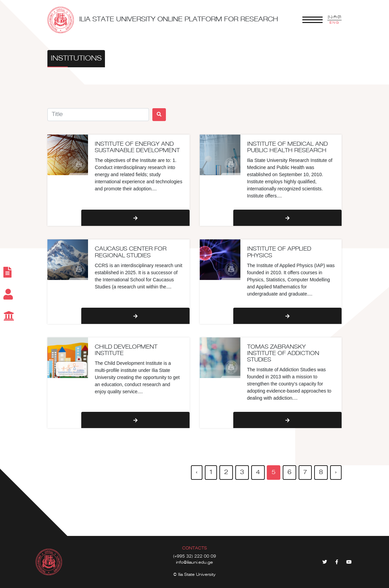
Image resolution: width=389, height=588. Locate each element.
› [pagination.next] (336, 472)
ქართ (334, 17)
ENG (334, 23)
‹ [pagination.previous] (197, 472)
